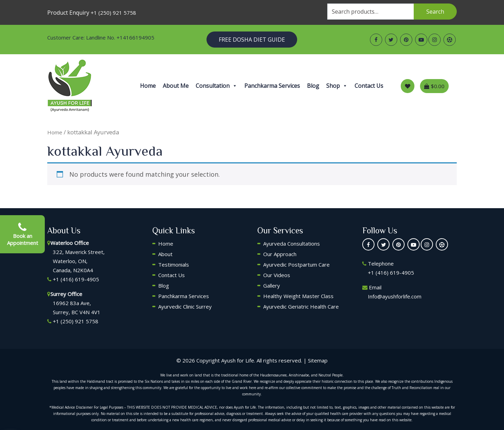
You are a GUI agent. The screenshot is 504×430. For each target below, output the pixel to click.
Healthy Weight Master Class (298, 296)
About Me (176, 86)
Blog (313, 86)
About (165, 254)
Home (148, 86)
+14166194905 (135, 37)
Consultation (216, 86)
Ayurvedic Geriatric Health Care (301, 306)
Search (435, 12)
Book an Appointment (23, 234)
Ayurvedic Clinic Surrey (185, 306)
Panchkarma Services (272, 86)
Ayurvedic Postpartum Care (296, 265)
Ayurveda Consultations (292, 244)
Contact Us (369, 86)
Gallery (272, 286)
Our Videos (277, 275)
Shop (337, 86)
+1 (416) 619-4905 (76, 279)
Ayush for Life (238, 360)
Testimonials (174, 265)
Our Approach (280, 254)
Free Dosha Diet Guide (252, 40)
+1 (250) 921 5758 (113, 13)
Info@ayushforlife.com (395, 296)
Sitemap (318, 360)
